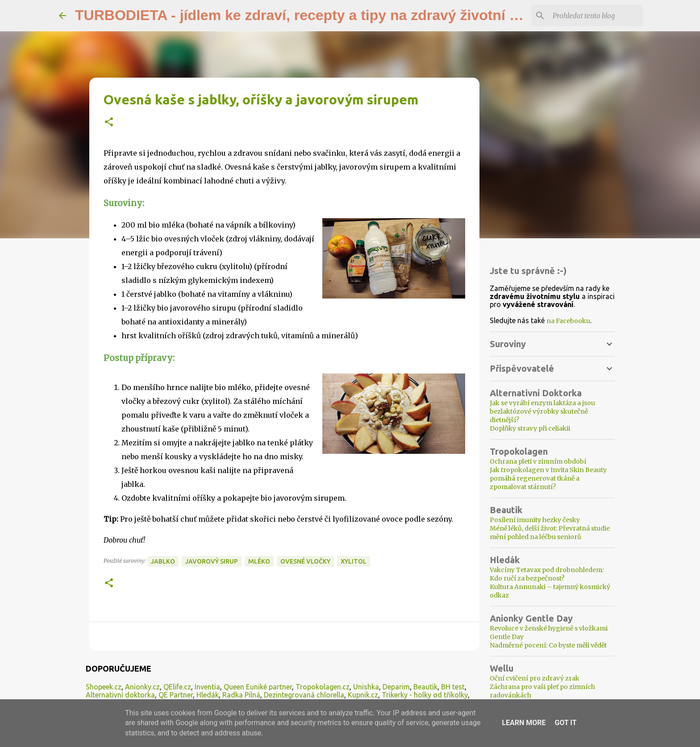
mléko (259, 561)
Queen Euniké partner (258, 687)
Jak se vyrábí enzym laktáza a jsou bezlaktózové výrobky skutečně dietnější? (542, 411)
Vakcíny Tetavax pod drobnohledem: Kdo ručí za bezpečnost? (547, 574)
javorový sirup (212, 561)
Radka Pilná (241, 695)
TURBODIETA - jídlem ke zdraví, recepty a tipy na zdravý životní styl (304, 15)
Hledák (208, 695)
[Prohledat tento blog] (596, 16)
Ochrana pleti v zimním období (538, 461)
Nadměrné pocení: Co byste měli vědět (548, 645)
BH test (453, 687)
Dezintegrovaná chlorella (304, 695)
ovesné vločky (305, 561)
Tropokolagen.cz (323, 687)
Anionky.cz (142, 687)
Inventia (207, 687)
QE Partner (176, 695)
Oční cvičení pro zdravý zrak (535, 678)
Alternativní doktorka (120, 695)
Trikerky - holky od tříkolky (425, 695)
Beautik (425, 687)
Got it (565, 723)
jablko (163, 561)
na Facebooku (568, 321)
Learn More (524, 723)
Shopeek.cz (104, 687)
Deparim (396, 687)
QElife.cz (177, 687)
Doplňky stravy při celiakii (530, 428)
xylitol (354, 561)
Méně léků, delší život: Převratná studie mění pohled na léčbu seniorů (550, 533)
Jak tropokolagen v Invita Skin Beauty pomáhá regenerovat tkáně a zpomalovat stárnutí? (548, 478)
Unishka (366, 687)
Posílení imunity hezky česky (535, 520)
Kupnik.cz (363, 695)
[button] (109, 122)
